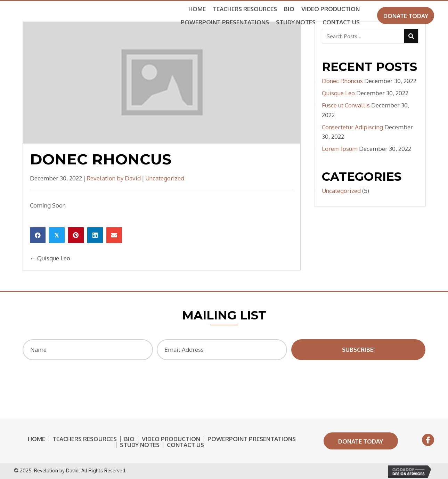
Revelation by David (114, 178)
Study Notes (140, 445)
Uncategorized (165, 178)
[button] (406, 15)
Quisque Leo (338, 93)
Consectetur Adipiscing (352, 127)
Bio (129, 439)
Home (36, 439)
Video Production (171, 439)
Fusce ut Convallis (346, 105)
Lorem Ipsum (340, 149)
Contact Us (185, 445)
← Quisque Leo (50, 258)
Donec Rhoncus (342, 81)
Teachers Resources (85, 439)
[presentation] (222, 381)
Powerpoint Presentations (252, 439)
